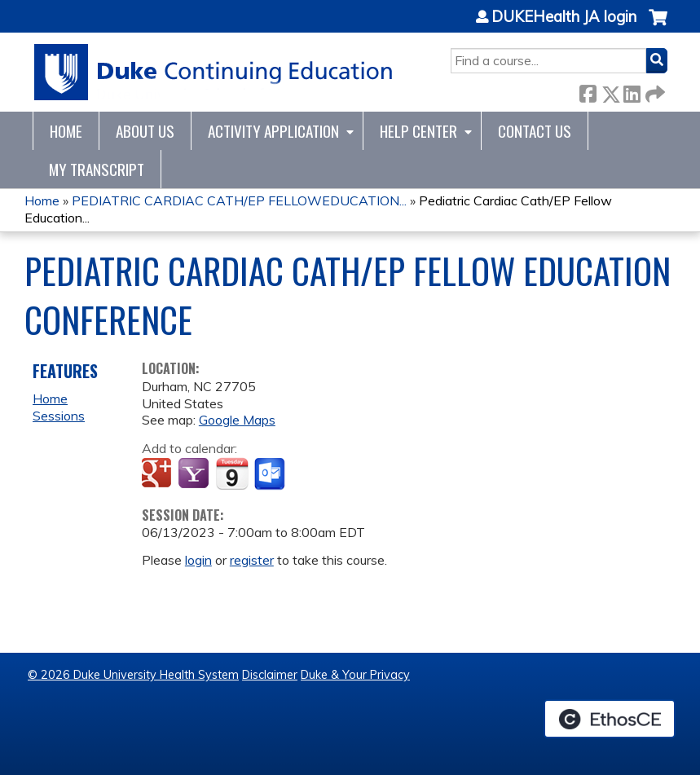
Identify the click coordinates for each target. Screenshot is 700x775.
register (252, 560)
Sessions (59, 416)
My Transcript (97, 169)
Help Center (418, 131)
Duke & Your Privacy (355, 675)
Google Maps (237, 420)
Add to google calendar (158, 474)
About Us (145, 131)
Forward (654, 91)
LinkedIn (632, 91)
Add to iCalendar (232, 473)
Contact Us (535, 131)
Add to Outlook (271, 474)
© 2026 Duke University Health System (133, 675)
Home (66, 131)
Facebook (588, 91)
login (198, 560)
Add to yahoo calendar (195, 474)
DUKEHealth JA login (564, 17)
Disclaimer (270, 675)
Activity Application (273, 131)
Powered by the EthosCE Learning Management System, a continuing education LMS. (610, 719)
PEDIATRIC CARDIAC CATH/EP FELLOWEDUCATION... (239, 200)
